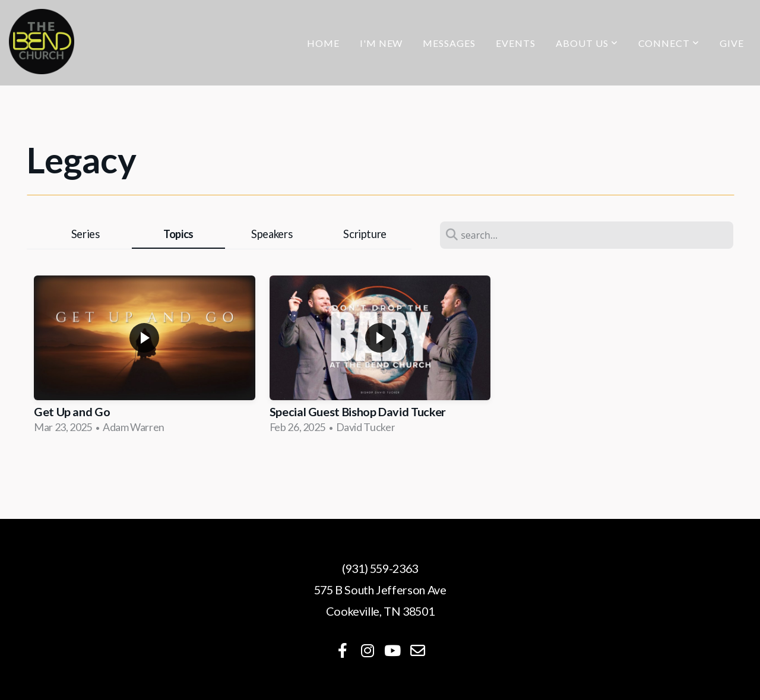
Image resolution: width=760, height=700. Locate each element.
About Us (587, 43)
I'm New (381, 43)
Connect (669, 43)
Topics (178, 234)
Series (85, 234)
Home (323, 43)
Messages (449, 43)
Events (516, 43)
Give (732, 43)
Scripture (365, 234)
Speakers (272, 234)
